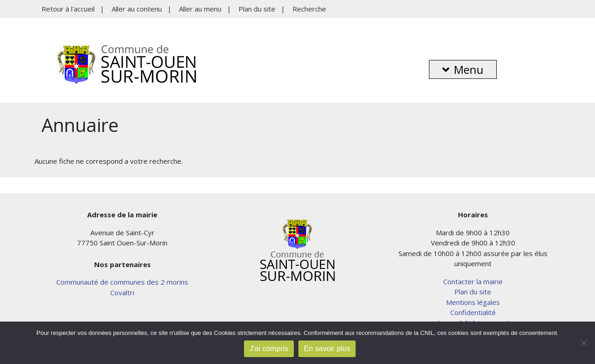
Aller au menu (200, 9)
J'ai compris (269, 349)
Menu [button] (463, 69)
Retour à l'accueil (68, 9)
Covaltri (122, 292)
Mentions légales (473, 302)
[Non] (583, 343)
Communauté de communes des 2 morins (122, 282)
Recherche (309, 9)
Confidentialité (473, 312)
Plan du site (257, 9)
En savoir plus (327, 349)
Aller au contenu (137, 9)
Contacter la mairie (473, 281)
